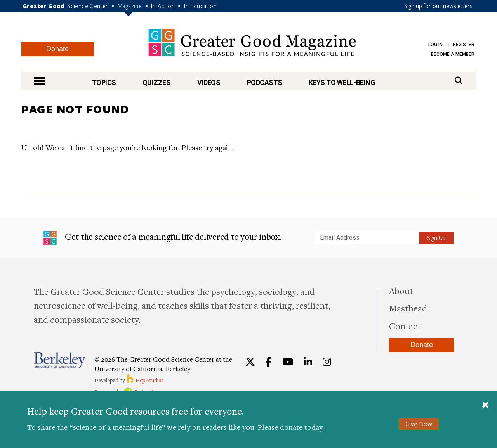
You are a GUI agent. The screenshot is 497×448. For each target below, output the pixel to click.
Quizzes (156, 82)
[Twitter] (250, 362)
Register (464, 45)
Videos (209, 82)
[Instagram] (327, 362)
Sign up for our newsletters (438, 6)
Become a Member (453, 54)
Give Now (419, 424)
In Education (200, 6)
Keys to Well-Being (342, 82)
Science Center (88, 6)
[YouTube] (288, 362)
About (401, 291)
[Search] (459, 80)
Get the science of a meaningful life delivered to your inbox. (162, 238)
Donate (57, 49)
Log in (435, 45)
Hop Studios (145, 380)
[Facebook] (269, 362)
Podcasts (265, 82)
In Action (163, 6)
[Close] (485, 406)
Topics (104, 82)
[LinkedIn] (308, 362)
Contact (405, 326)
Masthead (408, 308)
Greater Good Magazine (252, 42)
